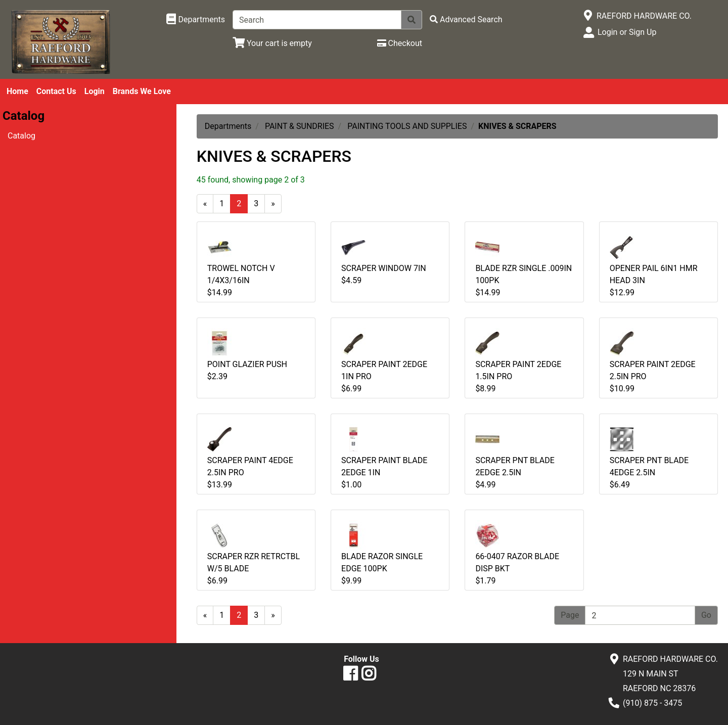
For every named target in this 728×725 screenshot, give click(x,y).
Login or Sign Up (627, 32)
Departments (228, 126)
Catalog (21, 136)
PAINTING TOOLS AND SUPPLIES (407, 126)
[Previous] (205, 204)
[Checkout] (400, 43)
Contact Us (56, 91)
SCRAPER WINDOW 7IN (384, 268)
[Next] (273, 204)
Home (17, 91)
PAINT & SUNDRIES (300, 126)
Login (95, 91)
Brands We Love (142, 91)
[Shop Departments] (196, 20)
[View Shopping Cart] (272, 43)
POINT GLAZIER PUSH (247, 364)
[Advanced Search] (466, 19)
